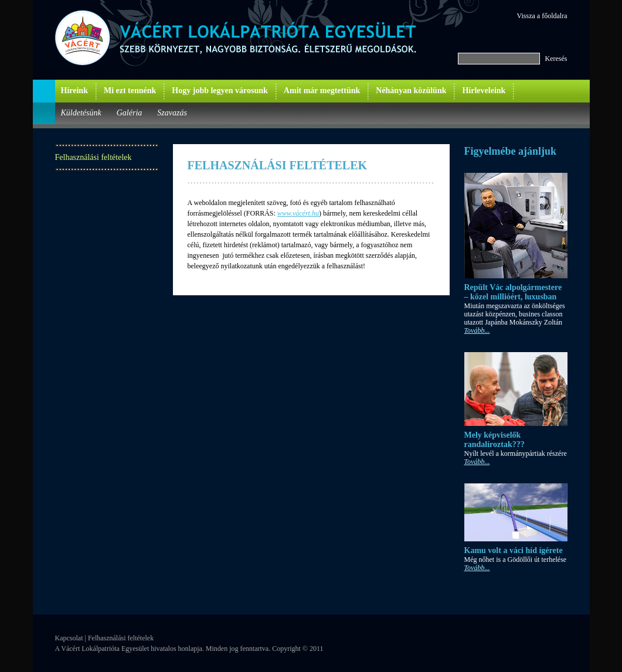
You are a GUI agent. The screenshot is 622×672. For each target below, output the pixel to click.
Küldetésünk (81, 113)
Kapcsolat (69, 638)
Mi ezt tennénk (130, 91)
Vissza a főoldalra (542, 16)
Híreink (74, 91)
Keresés (556, 59)
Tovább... (477, 330)
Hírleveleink (484, 91)
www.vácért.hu (298, 213)
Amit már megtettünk (322, 91)
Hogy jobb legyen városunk (220, 91)
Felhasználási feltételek (94, 157)
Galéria (130, 113)
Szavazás (172, 113)
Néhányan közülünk (411, 91)
